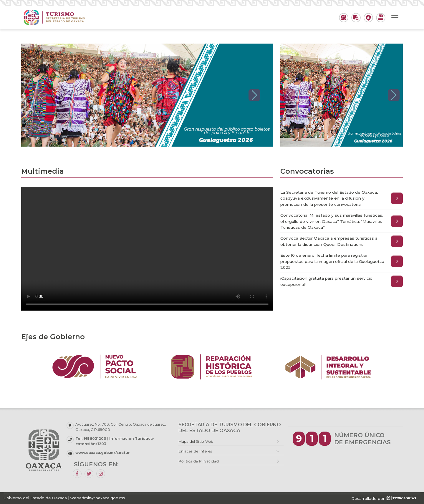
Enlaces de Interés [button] (195, 451)
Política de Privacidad (199, 461)
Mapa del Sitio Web (196, 441)
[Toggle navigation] (395, 18)
